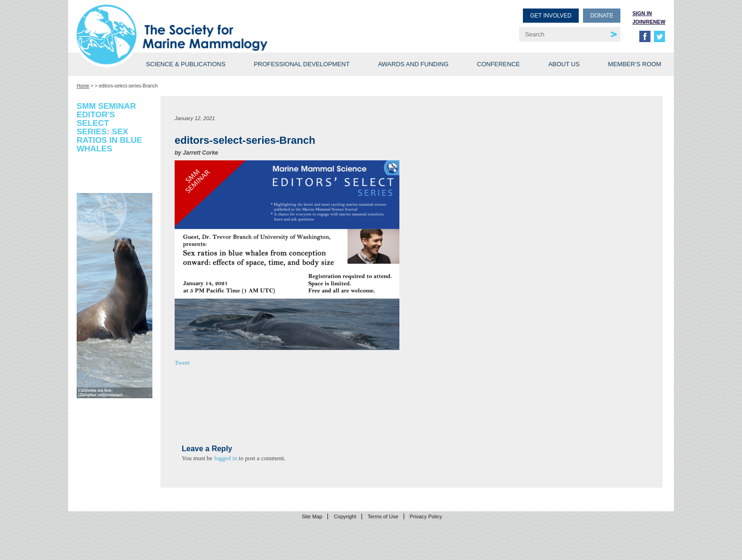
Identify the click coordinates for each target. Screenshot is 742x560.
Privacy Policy (426, 516)
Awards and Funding (413, 64)
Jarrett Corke (200, 153)
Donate (602, 16)
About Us (564, 64)
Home (83, 86)
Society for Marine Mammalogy (225, 22)
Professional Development (301, 64)
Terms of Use (383, 516)
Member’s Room (635, 64)
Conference (499, 64)
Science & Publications (185, 64)
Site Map (312, 516)
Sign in (642, 13)
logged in (225, 458)
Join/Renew (649, 22)
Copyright (345, 516)
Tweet (182, 363)
